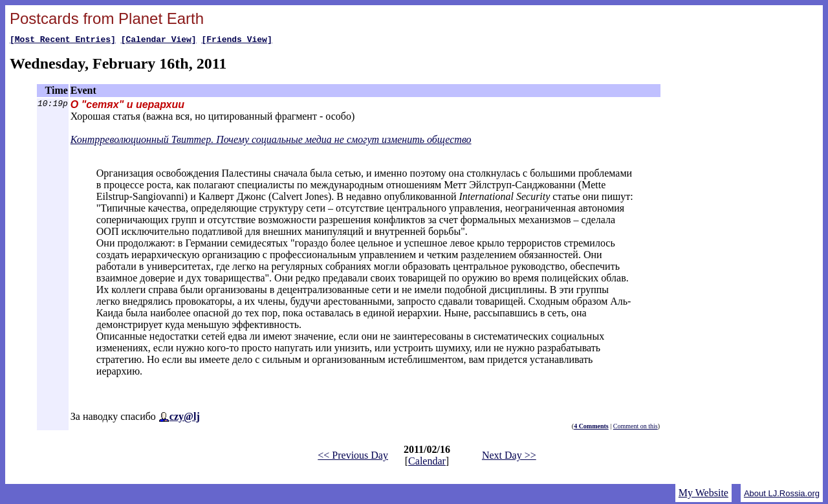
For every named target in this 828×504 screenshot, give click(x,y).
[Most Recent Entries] (63, 41)
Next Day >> (509, 457)
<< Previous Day (353, 457)
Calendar (427, 463)
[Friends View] (236, 41)
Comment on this (636, 428)
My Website (703, 495)
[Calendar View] (159, 41)
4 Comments (591, 428)
